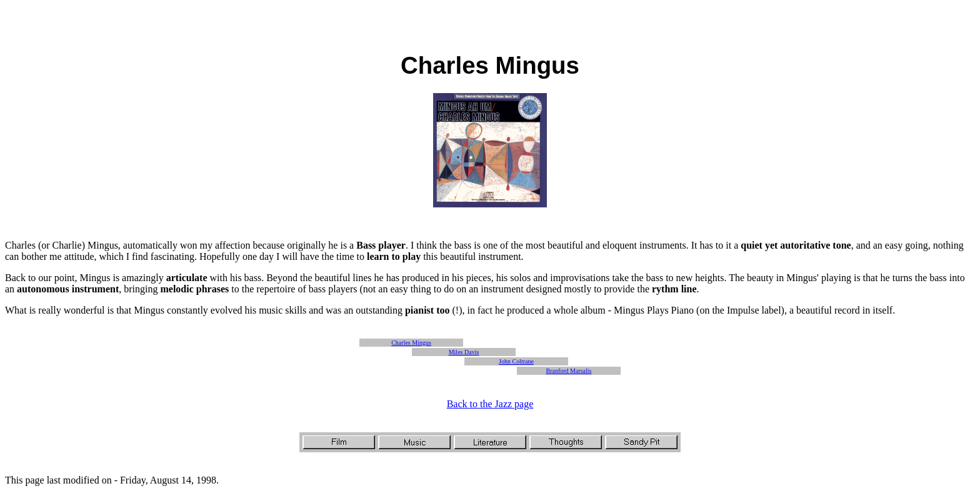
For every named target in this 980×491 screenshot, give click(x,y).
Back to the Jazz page (490, 404)
